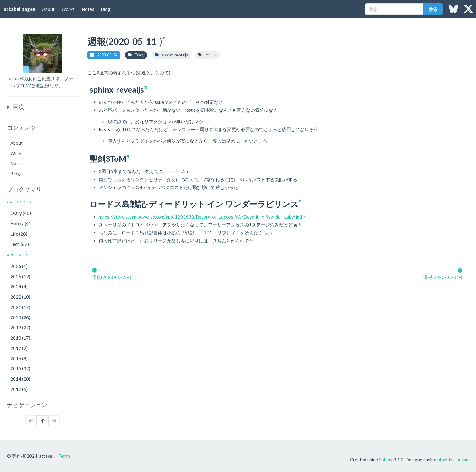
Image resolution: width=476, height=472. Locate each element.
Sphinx (386, 460)
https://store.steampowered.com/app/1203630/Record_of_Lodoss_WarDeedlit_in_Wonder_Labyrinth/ (202, 217)
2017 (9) (19, 348)
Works (68, 9)
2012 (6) (19, 389)
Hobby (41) (22, 223)
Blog (106, 9)
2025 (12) (20, 277)
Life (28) (19, 234)
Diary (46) (21, 213)
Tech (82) (20, 244)
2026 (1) (19, 266)
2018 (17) (20, 338)
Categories (19, 202)
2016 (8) (19, 358)
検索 (433, 9)
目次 (19, 107)
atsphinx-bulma (453, 460)
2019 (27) (20, 328)
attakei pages (19, 9)
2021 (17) (20, 307)
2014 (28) (20, 379)
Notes (88, 9)
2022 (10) (20, 297)
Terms (65, 456)
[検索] (394, 9)
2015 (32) (20, 368)
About (48, 9)
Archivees (18, 255)
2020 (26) (20, 317)
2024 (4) (19, 287)
